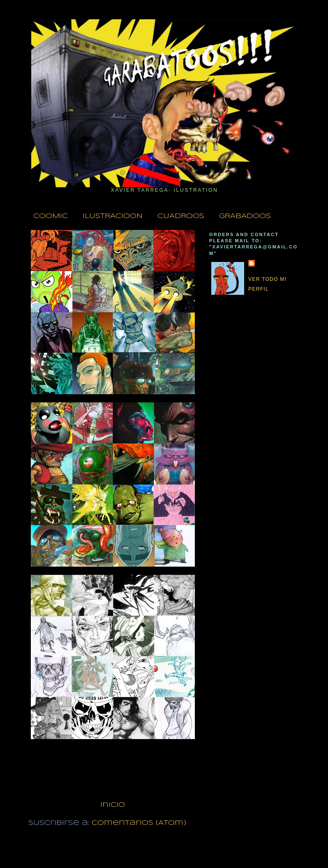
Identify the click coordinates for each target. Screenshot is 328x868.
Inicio (113, 805)
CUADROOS (181, 216)
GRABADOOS (245, 216)
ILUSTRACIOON (113, 216)
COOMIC (51, 216)
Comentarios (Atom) (139, 823)
